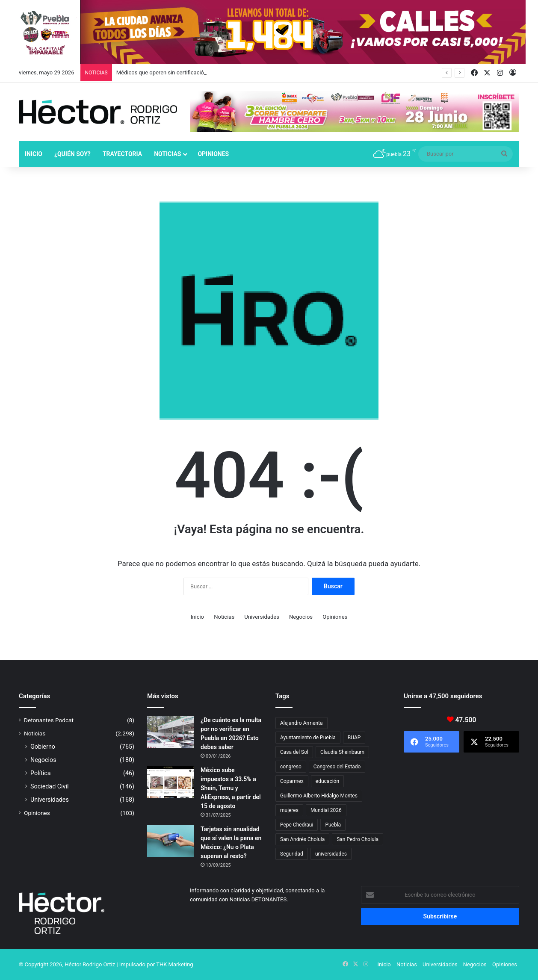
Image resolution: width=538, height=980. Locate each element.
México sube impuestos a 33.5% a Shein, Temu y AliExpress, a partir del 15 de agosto (231, 788)
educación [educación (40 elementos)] (327, 781)
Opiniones (213, 154)
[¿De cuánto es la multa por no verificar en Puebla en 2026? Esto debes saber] (171, 732)
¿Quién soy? (72, 154)
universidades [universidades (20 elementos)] (331, 854)
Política (41, 773)
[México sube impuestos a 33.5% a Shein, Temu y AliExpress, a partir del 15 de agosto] (171, 782)
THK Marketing (175, 964)
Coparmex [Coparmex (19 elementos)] (292, 781)
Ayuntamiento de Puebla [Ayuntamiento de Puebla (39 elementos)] (308, 738)
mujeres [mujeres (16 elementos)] (289, 810)
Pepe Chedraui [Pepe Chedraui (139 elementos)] (297, 825)
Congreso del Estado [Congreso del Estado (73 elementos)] (337, 767)
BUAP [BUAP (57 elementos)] (354, 738)
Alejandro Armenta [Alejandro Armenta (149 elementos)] (302, 723)
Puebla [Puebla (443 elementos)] (333, 825)
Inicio (34, 154)
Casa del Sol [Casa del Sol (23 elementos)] (294, 752)
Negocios (301, 617)
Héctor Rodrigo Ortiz (90, 964)
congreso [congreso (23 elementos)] (291, 767)
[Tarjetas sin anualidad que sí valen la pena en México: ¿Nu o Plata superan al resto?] (171, 841)
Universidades (262, 617)
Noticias (167, 154)
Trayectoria (122, 154)
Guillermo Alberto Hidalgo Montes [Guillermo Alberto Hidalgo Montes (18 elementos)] (319, 796)
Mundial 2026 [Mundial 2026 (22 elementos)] (326, 810)
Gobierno (43, 747)
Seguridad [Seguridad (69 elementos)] (292, 854)
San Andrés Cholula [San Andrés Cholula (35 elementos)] (302, 839)
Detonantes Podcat (49, 720)
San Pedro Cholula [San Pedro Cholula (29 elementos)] (358, 839)
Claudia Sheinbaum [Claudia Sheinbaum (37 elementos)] (342, 752)
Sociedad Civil (50, 786)
